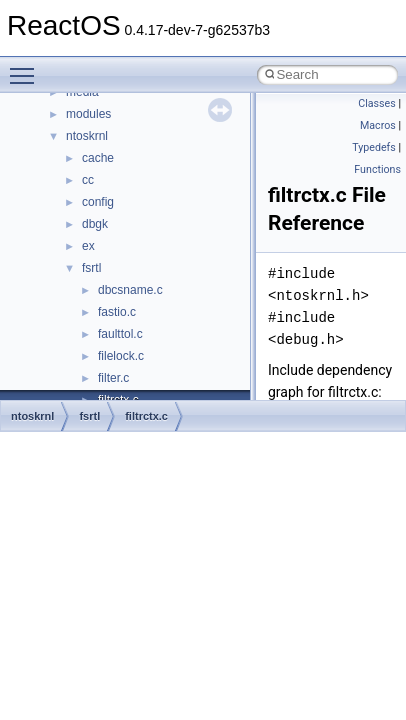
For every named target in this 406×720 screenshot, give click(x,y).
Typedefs (374, 147)
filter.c (113, 378)
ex (88, 246)
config (98, 202)
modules (88, 114)
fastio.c (117, 312)
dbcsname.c (130, 290)
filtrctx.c (146, 416)
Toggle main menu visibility (27, 67)
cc (88, 180)
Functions (377, 169)
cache (98, 158)
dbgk (95, 224)
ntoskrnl (87, 136)
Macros (378, 125)
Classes (376, 103)
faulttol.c (120, 334)
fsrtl (91, 268)
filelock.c (121, 356)
